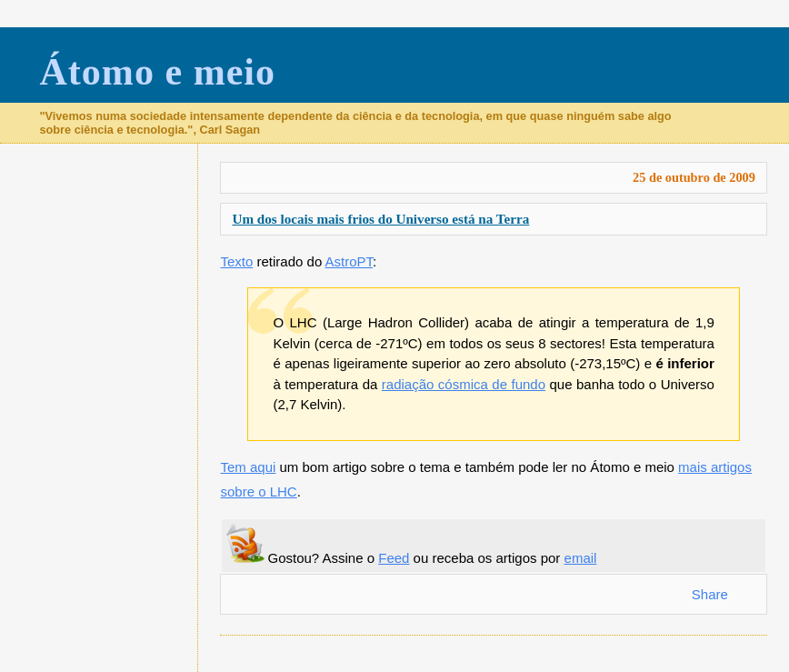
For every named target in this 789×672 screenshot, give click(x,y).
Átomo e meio (157, 72)
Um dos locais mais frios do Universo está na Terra (380, 219)
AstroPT (350, 261)
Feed (394, 558)
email (581, 558)
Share (710, 594)
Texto (236, 261)
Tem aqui (248, 467)
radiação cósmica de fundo (464, 384)
